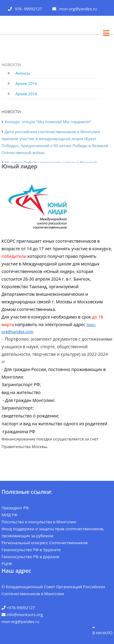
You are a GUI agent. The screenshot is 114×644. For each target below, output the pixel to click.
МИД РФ (9, 515)
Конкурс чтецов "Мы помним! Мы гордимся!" (48, 122)
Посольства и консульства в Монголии (39, 522)
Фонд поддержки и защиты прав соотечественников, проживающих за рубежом (53, 532)
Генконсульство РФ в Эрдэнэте (31, 550)
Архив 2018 (26, 94)
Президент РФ (15, 508)
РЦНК (7, 564)
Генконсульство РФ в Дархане (30, 557)
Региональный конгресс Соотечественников (45, 543)
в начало (102, 631)
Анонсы (23, 73)
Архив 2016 (26, 83)
